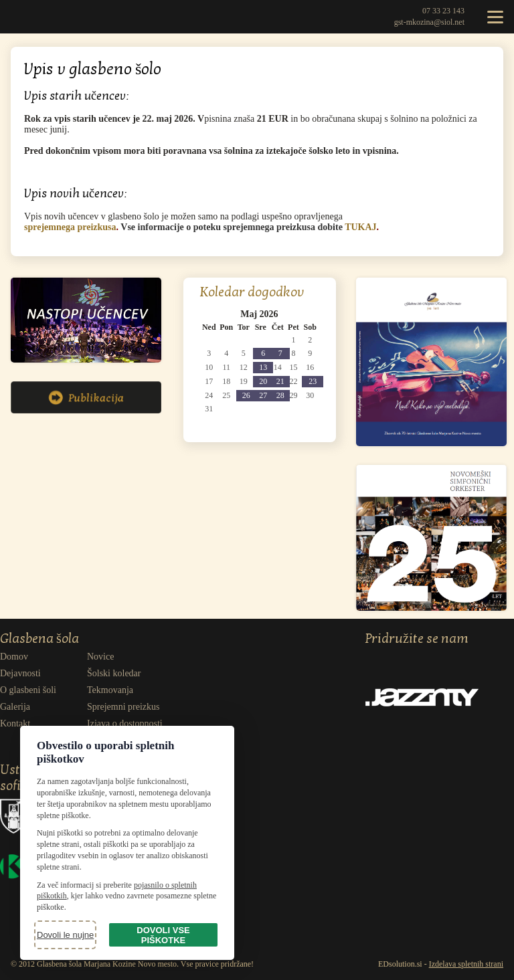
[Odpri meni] (495, 17)
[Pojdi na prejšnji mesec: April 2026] (210, 314)
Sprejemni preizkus (123, 707)
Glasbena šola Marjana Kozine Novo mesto (30, 17)
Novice (100, 657)
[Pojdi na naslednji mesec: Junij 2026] (308, 314)
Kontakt (15, 723)
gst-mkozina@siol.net (429, 22)
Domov (14, 657)
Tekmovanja (110, 690)
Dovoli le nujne (65, 935)
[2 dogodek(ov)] (263, 354)
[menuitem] (44, 657)
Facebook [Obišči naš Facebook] (401, 658)
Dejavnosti (20, 673)
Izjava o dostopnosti (125, 723)
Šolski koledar (114, 673)
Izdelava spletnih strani (466, 964)
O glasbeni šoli (28, 690)
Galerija (15, 707)
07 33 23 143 (443, 11)
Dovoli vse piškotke (163, 935)
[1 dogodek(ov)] (280, 354)
